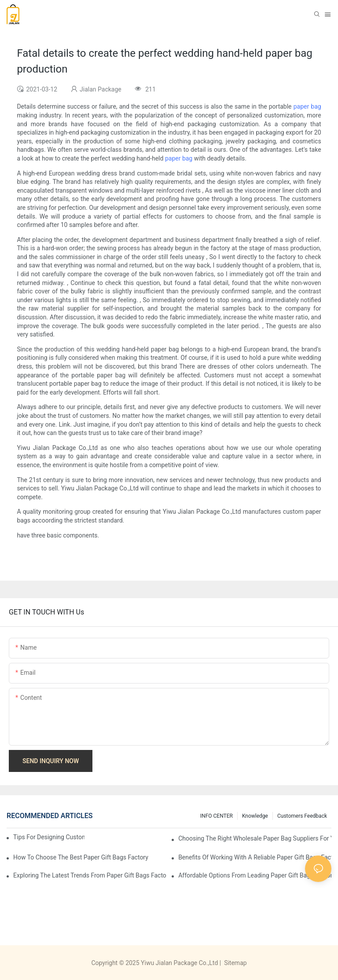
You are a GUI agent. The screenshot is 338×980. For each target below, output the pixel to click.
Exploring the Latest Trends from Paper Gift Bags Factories (90, 875)
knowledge (255, 816)
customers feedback (302, 816)
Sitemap (235, 963)
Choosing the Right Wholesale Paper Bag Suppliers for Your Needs (255, 838)
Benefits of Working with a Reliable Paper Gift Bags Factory (255, 857)
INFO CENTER (217, 816)
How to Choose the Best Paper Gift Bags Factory (81, 857)
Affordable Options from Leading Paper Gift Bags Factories (255, 875)
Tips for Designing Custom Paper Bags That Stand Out (49, 837)
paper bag (307, 106)
